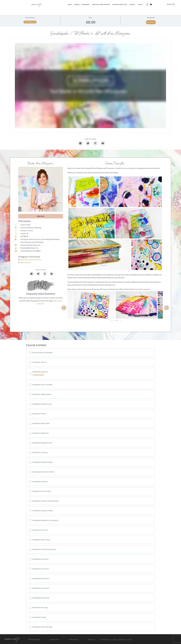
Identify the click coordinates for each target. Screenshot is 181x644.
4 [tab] (117, 321)
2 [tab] (113, 321)
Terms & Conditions (34, 640)
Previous (64, 308)
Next (166, 308)
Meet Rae (41, 216)
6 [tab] (121, 321)
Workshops (86, 4)
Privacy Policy (55, 640)
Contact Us (91, 640)
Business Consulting (120, 4)
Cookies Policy (73, 640)
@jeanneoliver (25, 263)
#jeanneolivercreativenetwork (31, 260)
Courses (77, 4)
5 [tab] (119, 321)
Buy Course (151, 22)
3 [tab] (115, 321)
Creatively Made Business (101, 4)
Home (70, 4)
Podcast (132, 4)
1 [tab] (111, 321)
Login (140, 4)
